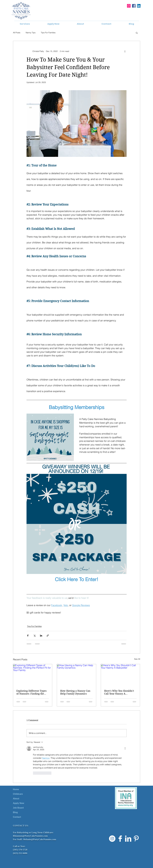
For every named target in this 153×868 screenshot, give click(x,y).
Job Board (18, 808)
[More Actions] (125, 748)
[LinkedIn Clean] (128, 839)
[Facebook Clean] (120, 839)
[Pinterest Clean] (136, 839)
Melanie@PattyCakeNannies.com (40, 839)
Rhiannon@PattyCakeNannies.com (30, 836)
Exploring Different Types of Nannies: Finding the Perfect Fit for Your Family (32, 692)
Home (16, 789)
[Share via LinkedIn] (41, 636)
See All (137, 659)
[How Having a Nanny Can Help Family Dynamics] (76, 675)
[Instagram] (129, 6)
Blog (15, 812)
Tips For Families (48, 33)
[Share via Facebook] (28, 636)
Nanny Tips (31, 33)
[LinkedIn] (139, 6)
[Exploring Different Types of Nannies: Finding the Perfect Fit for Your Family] (33, 675)
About (16, 799)
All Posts (17, 33)
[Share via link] (48, 636)
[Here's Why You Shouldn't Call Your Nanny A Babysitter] (120, 675)
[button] (25, 24)
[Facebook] (134, 6)
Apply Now (19, 803)
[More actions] (125, 51)
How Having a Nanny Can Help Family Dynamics (75, 692)
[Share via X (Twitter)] (34, 636)
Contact (17, 817)
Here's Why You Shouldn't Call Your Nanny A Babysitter (119, 692)
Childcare (18, 794)
